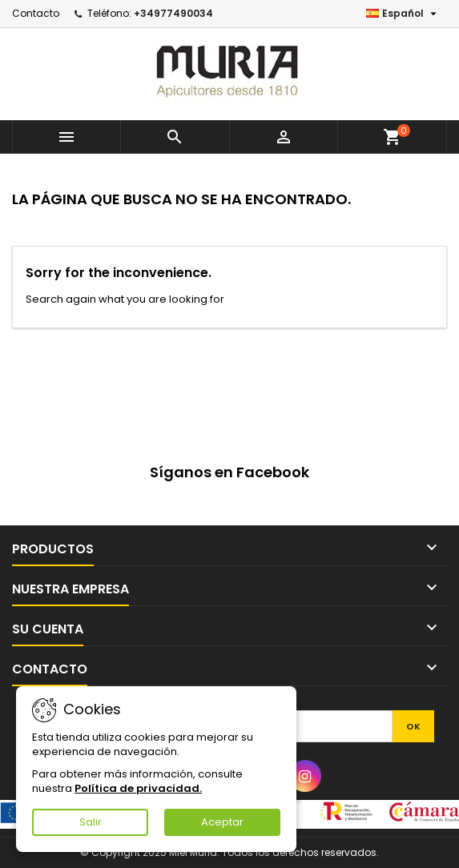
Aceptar (222, 822)
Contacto (36, 13)
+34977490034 (173, 13)
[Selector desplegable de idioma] (403, 14)
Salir (91, 822)
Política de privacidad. (138, 788)
